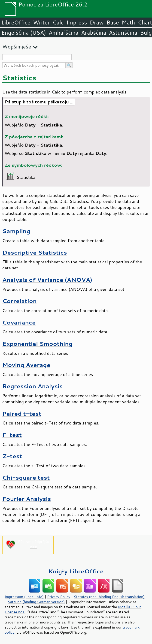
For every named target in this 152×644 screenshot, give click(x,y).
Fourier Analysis (27, 499)
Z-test (12, 456)
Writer (41, 22)
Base (113, 22)
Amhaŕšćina (64, 33)
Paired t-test (22, 414)
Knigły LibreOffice (76, 571)
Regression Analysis (32, 386)
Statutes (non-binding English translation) (109, 597)
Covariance (19, 322)
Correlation (20, 301)
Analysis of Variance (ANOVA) (47, 280)
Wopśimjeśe (17, 47)
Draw (97, 22)
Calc (58, 22)
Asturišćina (123, 33)
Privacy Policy (59, 597)
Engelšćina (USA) (24, 33)
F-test (12, 435)
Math (128, 22)
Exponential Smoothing (37, 344)
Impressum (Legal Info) (24, 597)
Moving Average (26, 365)
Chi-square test (26, 477)
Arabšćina (94, 33)
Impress (77, 22)
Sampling (16, 231)
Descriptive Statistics (35, 252)
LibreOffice (16, 22)
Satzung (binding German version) (36, 602)
